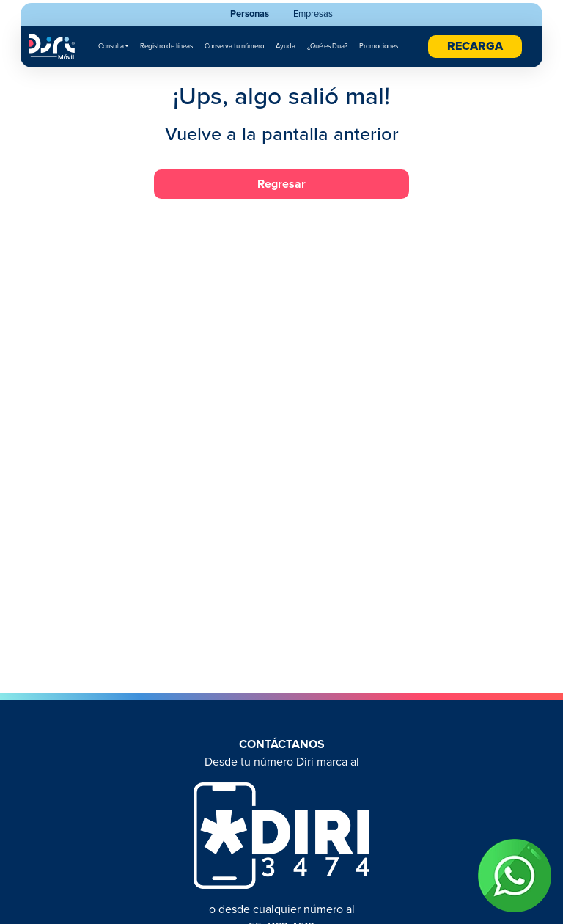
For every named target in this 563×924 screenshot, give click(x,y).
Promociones (379, 46)
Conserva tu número (234, 46)
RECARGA (475, 46)
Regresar (281, 184)
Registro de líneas (166, 46)
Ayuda (286, 46)
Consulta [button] (111, 46)
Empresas (313, 14)
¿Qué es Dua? (327, 46)
